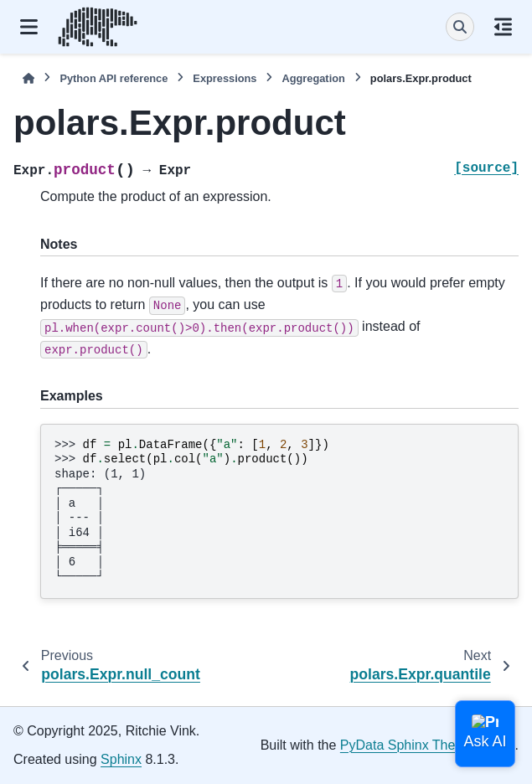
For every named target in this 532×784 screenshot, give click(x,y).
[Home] (28, 78)
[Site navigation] (29, 27)
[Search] (460, 27)
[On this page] (503, 27)
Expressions (225, 78)
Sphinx (121, 759)
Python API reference (114, 78)
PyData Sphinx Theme (407, 745)
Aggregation (313, 78)
